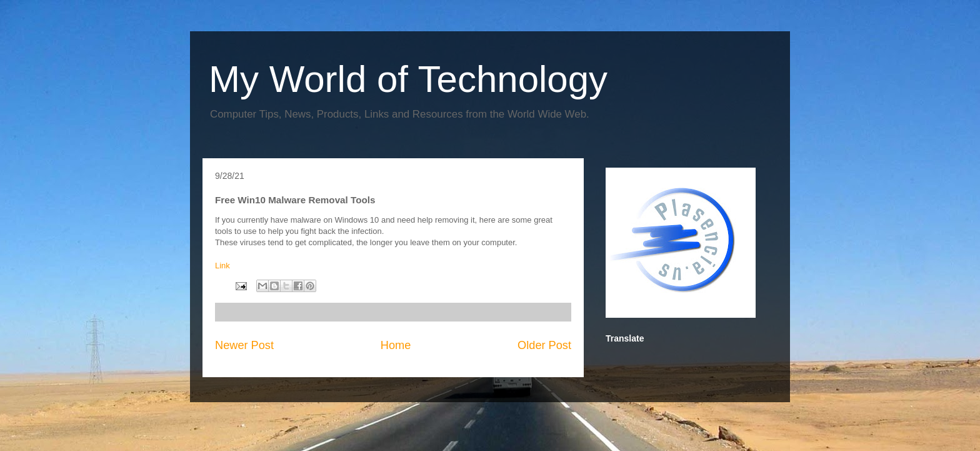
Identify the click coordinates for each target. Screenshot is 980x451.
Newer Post (244, 345)
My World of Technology (408, 79)
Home (396, 345)
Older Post (544, 345)
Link (222, 266)
